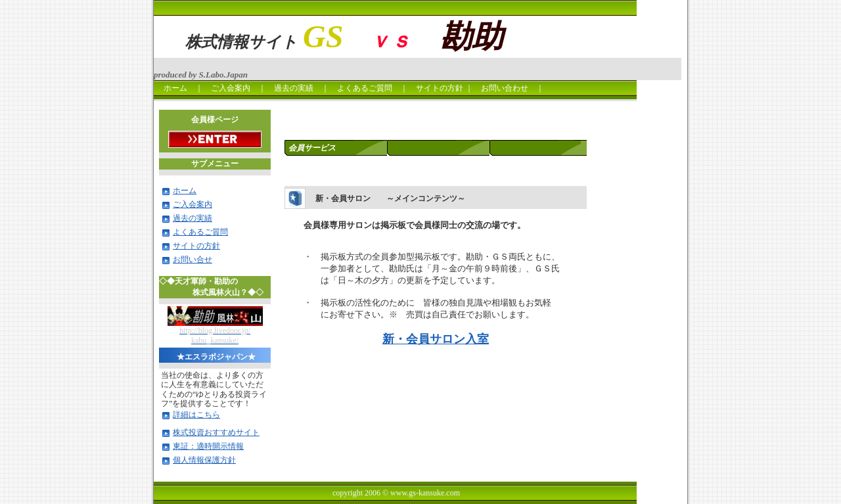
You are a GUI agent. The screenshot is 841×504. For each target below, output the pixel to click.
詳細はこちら (196, 415)
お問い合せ (193, 260)
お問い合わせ (509, 88)
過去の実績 (294, 88)
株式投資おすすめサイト (216, 432)
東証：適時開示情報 (208, 446)
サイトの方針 (440, 88)
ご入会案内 (231, 88)
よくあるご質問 (365, 88)
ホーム (171, 88)
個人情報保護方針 (204, 460)
